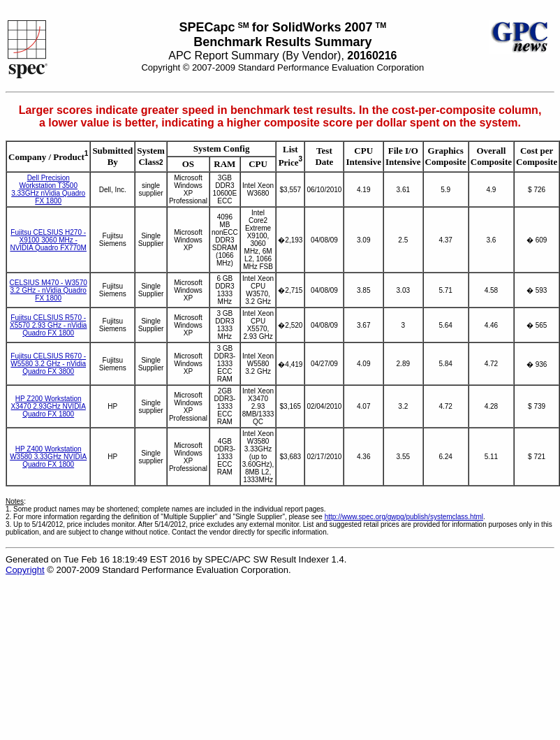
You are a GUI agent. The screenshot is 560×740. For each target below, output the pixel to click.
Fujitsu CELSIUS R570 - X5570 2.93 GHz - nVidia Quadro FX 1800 (48, 325)
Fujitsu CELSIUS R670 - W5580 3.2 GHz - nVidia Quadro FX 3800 (48, 364)
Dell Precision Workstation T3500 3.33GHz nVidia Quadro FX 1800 (48, 189)
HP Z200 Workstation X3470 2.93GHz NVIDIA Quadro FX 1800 (49, 406)
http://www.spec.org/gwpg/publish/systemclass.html (404, 517)
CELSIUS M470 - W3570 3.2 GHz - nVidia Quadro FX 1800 (49, 290)
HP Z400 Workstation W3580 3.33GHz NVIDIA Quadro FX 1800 (48, 457)
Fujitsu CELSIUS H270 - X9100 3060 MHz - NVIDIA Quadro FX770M (48, 240)
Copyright (25, 570)
